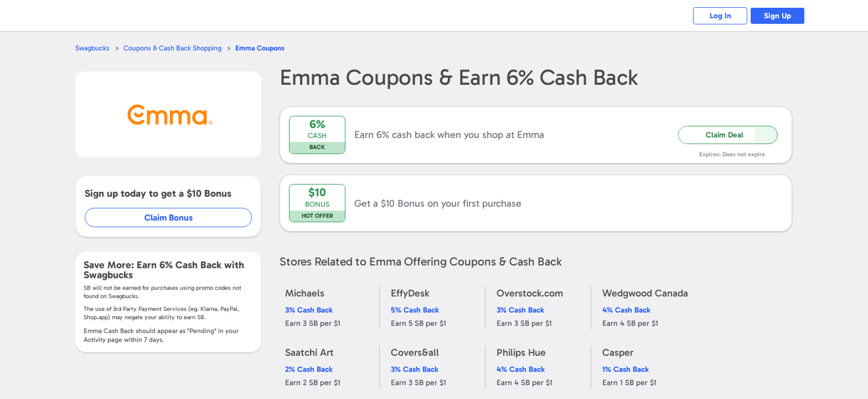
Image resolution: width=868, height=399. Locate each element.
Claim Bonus (169, 218)
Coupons (260, 48)
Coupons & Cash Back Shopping (172, 48)
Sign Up (777, 16)
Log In (719, 16)
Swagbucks (92, 48)
